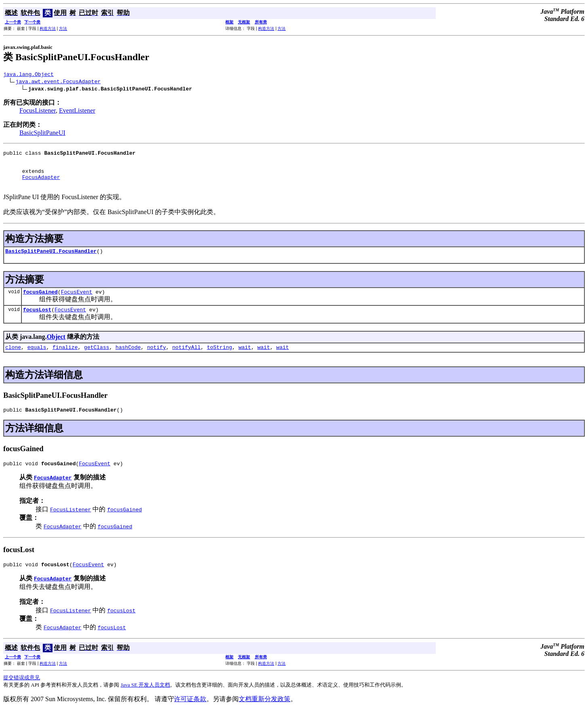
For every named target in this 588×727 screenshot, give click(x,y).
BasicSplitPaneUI (42, 134)
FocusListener (38, 112)
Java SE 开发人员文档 (146, 702)
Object (56, 349)
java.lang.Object (28, 75)
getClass (97, 360)
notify (156, 360)
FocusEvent (77, 303)
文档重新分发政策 (265, 716)
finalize (65, 360)
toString (219, 360)
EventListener (77, 112)
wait (245, 360)
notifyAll (187, 360)
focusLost (37, 321)
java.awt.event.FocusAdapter (58, 82)
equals (37, 360)
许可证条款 (190, 716)
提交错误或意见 (22, 694)
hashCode (128, 360)
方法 (63, 28)
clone (13, 360)
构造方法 (48, 28)
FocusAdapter (41, 184)
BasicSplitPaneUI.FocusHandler (51, 261)
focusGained (40, 303)
